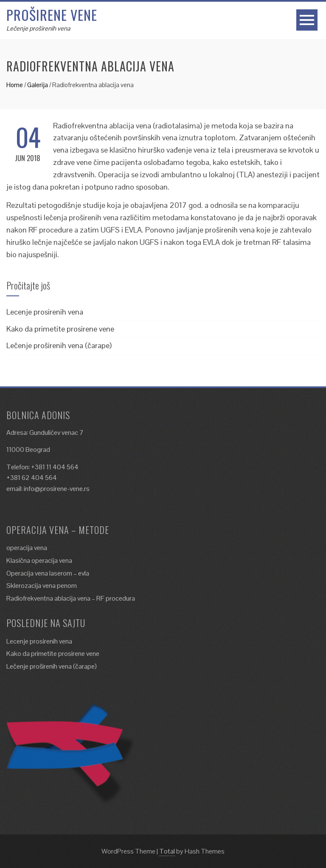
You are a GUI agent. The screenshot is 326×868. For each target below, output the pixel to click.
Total (167, 851)
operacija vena (27, 548)
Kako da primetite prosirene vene (60, 329)
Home (15, 85)
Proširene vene (52, 15)
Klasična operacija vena (39, 560)
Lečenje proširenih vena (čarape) (59, 345)
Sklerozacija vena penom (42, 586)
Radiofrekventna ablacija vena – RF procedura (71, 598)
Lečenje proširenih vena (38, 28)
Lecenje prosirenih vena (45, 312)
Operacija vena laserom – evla (48, 573)
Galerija (38, 85)
